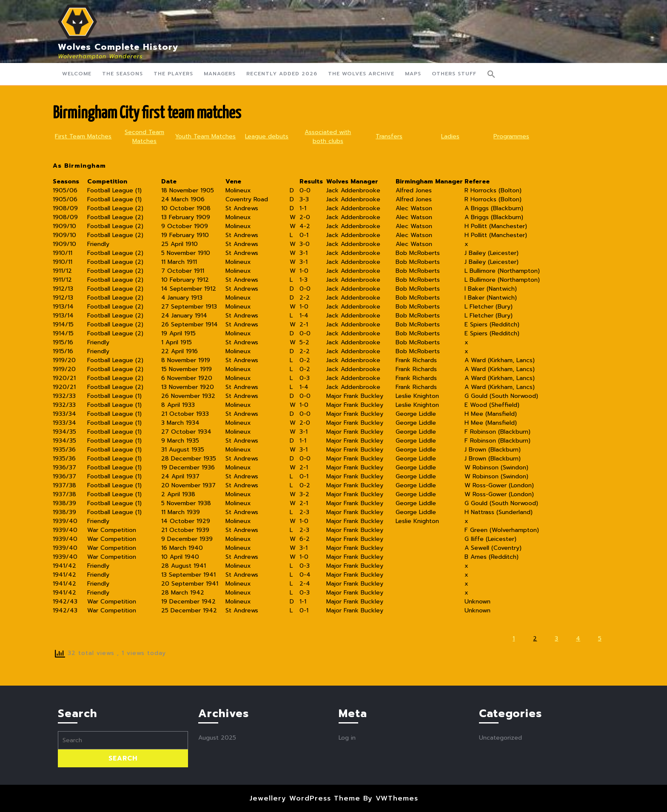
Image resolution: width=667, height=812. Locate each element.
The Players (173, 74)
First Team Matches (83, 136)
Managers (220, 74)
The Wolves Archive (361, 74)
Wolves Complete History (118, 47)
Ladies (450, 136)
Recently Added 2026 (282, 74)
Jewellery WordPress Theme (305, 798)
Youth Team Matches (205, 136)
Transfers (389, 136)
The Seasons (123, 74)
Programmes (511, 136)
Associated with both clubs (328, 137)
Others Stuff (454, 74)
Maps (413, 74)
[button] (491, 74)
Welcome (77, 74)
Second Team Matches (144, 137)
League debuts (267, 136)
